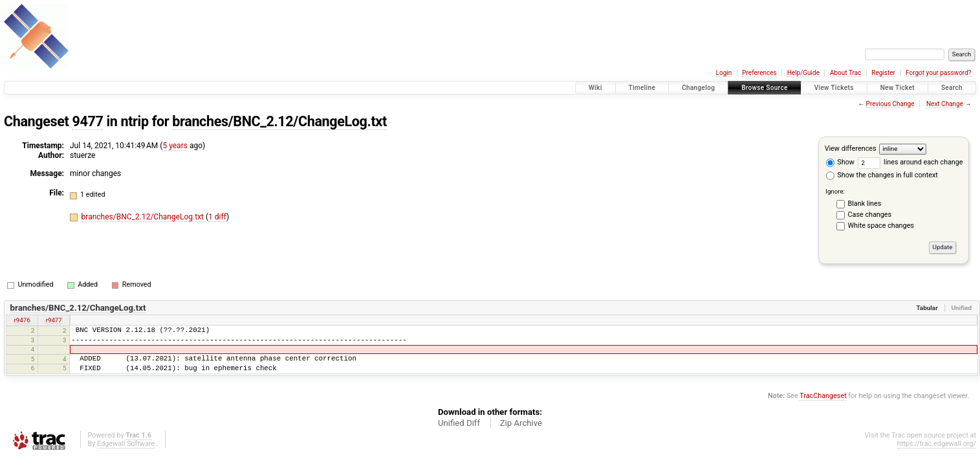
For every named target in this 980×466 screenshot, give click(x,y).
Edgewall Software (126, 444)
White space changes (881, 226)
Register (883, 73)
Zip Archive (521, 423)
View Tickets (834, 88)
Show (840, 162)
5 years (175, 146)
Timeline (642, 88)
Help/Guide (803, 73)
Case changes (870, 215)
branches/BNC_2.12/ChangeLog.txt (279, 121)
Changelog (698, 88)
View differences (851, 149)
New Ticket (898, 88)
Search (952, 88)
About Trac (845, 73)
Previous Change (890, 104)
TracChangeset (823, 396)
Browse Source (765, 88)
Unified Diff (459, 423)
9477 (87, 121)
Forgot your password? (939, 73)
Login (724, 73)
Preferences (759, 73)
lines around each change (910, 162)
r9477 (54, 320)
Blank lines (865, 204)
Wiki (595, 88)
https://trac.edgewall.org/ (937, 444)
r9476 (22, 320)
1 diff (217, 217)
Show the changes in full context (882, 175)
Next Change (945, 104)
